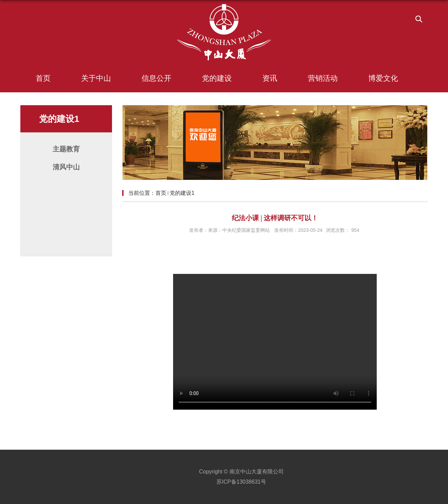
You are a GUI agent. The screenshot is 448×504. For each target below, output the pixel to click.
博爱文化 (383, 78)
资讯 (270, 78)
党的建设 (217, 78)
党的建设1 (182, 193)
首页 (43, 78)
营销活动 (323, 78)
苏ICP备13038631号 (241, 482)
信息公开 (156, 78)
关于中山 (96, 78)
